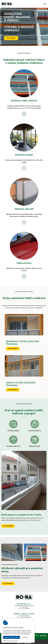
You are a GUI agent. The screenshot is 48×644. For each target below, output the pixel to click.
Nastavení (25, 637)
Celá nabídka (11, 38)
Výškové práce (24, 263)
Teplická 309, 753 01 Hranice (24, 605)
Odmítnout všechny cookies (10, 641)
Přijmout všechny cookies (11, 637)
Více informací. (25, 634)
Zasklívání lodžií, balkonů (24, 101)
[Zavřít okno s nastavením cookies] (33, 620)
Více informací (13, 349)
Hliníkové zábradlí (24, 209)
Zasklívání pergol (24, 155)
